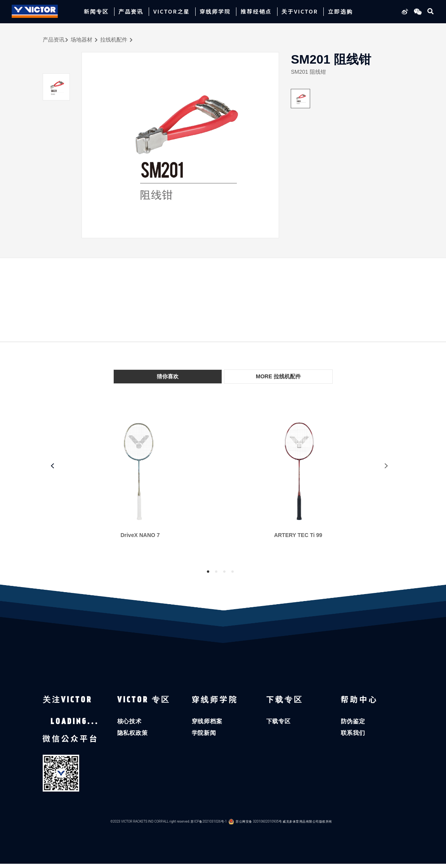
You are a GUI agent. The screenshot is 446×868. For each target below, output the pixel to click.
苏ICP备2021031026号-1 (209, 826)
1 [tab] (208, 572)
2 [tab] (216, 572)
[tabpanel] (144, 483)
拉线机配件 (114, 40)
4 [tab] (233, 572)
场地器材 (82, 40)
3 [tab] (224, 572)
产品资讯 (54, 40)
